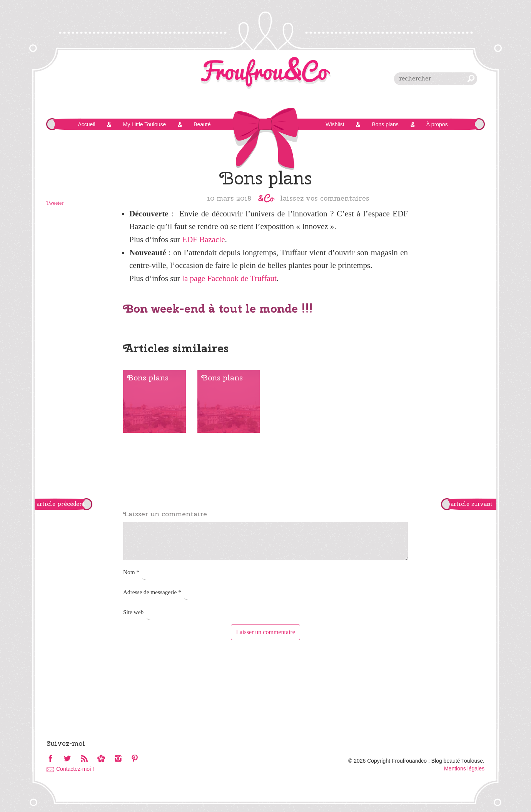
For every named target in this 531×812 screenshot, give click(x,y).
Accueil (86, 124)
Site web (133, 612)
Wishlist (335, 124)
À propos (437, 124)
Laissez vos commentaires (325, 198)
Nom (131, 572)
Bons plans (385, 124)
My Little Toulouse (144, 124)
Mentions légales (464, 768)
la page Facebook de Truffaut (229, 278)
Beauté (202, 124)
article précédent (61, 504)
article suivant (472, 504)
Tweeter (55, 203)
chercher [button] (471, 79)
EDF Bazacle (203, 239)
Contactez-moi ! (75, 769)
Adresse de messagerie (152, 592)
